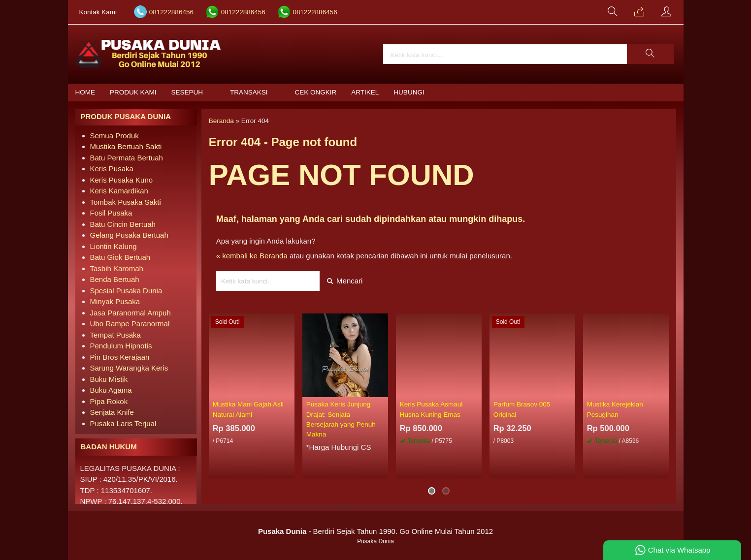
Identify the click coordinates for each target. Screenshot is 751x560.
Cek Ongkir (316, 92)
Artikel (365, 92)
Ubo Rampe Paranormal (130, 324)
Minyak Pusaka (115, 301)
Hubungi (409, 92)
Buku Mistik (109, 379)
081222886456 (171, 12)
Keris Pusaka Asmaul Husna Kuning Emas (431, 409)
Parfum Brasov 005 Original (522, 409)
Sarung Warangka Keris (129, 368)
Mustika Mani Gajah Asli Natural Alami (248, 409)
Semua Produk (114, 136)
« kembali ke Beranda (252, 256)
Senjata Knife (112, 412)
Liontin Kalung (114, 246)
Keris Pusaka (112, 169)
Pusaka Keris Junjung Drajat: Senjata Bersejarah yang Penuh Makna (341, 419)
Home (85, 92)
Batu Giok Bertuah (120, 257)
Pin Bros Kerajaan (120, 357)
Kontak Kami (98, 12)
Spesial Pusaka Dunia (126, 291)
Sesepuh (187, 92)
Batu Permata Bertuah (127, 158)
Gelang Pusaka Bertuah (129, 235)
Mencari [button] (345, 281)
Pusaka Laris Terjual (123, 423)
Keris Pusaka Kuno (122, 180)
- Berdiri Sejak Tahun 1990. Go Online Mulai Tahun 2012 (375, 531)
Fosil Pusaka (111, 213)
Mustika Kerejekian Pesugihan (615, 409)
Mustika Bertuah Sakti (126, 146)
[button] (650, 54)
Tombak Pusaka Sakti (126, 202)
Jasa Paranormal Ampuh (131, 313)
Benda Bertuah (115, 279)
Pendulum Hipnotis (121, 346)
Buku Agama (111, 390)
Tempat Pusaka (115, 335)
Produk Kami (133, 92)
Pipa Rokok (109, 401)
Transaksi (249, 92)
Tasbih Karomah (117, 268)
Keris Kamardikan (119, 191)
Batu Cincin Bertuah (123, 224)
